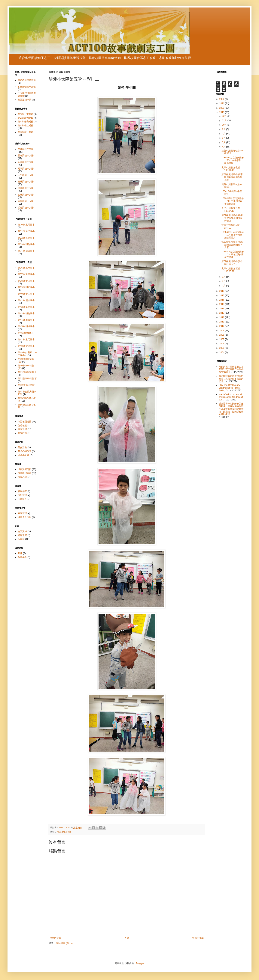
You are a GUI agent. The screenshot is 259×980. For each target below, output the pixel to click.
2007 (222, 339)
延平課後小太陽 (26, 169)
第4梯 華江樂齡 (26, 126)
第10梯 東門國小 (26, 225)
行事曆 (21, 539)
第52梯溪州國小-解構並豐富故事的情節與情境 (232, 218)
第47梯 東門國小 (26, 340)
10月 (225, 125)
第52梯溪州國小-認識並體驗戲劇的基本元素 (232, 245)
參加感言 (22, 491)
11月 (225, 120)
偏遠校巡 (22, 426)
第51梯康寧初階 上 (27, 372)
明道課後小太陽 (26, 208)
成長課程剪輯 (25, 469)
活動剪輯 (22, 495)
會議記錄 (22, 531)
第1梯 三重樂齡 (26, 114)
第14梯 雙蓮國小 (26, 251)
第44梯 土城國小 (26, 320)
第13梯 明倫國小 (26, 244)
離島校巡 (22, 433)
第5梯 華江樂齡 (26, 132)
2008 (222, 335)
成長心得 (22, 477)
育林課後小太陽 (26, 182)
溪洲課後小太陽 (26, 188)
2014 (222, 309)
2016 (222, 300)
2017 (222, 295)
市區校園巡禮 (25, 422)
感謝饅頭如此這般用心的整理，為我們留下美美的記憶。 (231, 379)
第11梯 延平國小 (26, 231)
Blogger (140, 963)
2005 (222, 348)
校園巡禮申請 (25, 100)
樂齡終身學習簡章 (27, 80)
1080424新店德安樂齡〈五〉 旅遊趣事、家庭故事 (233, 160)
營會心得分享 (25, 451)
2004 (222, 352)
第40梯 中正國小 (26, 294)
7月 (224, 134)
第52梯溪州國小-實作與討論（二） (232, 263)
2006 (222, 344)
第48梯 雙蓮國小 (26, 346)
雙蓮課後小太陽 (64, 832)
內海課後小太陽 (26, 201)
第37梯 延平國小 (26, 274)
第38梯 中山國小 (26, 281)
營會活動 (22, 447)
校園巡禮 (22, 429)
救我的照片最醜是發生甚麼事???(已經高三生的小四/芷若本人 (231, 369)
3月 (224, 277)
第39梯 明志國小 (26, 287)
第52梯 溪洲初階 (26, 385)
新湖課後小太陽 (26, 162)
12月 (225, 116)
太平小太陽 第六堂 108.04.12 (231, 209)
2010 (222, 326)
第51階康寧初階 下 (27, 379)
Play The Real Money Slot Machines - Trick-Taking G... (229, 388)
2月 (224, 281)
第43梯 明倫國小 (26, 313)
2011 (222, 322)
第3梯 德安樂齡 (26, 122)
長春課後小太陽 (26, 156)
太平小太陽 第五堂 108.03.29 (231, 270)
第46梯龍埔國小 (26, 333)
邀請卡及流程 (25, 517)
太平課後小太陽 (26, 175)
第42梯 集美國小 (26, 307)
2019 (222, 112)
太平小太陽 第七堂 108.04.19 (231, 169)
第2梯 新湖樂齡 (26, 118)
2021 (222, 103)
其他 (20, 553)
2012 (222, 317)
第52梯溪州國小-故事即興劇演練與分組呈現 (232, 177)
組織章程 (22, 535)
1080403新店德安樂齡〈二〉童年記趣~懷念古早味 (233, 254)
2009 (222, 331)
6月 (224, 138)
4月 (224, 147)
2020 (222, 108)
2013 (222, 313)
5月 (224, 142)
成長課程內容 (25, 473)
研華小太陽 (23, 455)
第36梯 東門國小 (26, 268)
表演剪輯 (22, 513)
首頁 (127, 938)
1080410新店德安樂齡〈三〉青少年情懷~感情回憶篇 (233, 235)
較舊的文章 (198, 938)
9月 (224, 129)
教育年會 (22, 557)
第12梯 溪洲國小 (26, 238)
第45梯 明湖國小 (26, 326)
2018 (222, 291)
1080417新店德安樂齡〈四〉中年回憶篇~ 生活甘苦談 (233, 201)
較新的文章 (55, 938)
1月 (224, 286)
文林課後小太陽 (26, 195)
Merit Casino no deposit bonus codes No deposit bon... (231, 397)
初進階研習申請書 (27, 87)
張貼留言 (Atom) (64, 943)
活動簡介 (22, 499)
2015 (222, 304)
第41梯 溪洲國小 (26, 300)
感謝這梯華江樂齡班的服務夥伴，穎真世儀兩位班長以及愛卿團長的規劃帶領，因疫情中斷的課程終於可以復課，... (231, 409)
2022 (222, 99)
